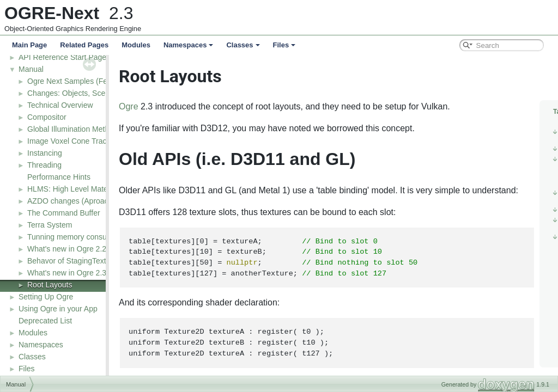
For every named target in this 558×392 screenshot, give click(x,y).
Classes (243, 45)
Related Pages (84, 45)
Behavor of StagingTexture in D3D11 (89, 261)
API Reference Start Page (62, 57)
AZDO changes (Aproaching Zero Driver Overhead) (114, 201)
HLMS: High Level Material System (86, 189)
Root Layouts (50, 285)
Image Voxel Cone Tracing (72, 141)
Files (284, 45)
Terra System (50, 225)
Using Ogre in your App (58, 309)
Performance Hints (59, 177)
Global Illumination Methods (74, 129)
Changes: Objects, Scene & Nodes (86, 93)
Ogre (156, 106)
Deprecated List (45, 321)
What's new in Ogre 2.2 (67, 249)
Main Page (29, 45)
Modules (136, 45)
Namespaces (189, 45)
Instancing (45, 153)
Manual (31, 69)
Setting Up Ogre (46, 297)
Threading (44, 165)
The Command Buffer (64, 213)
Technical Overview (60, 105)
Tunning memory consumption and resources (104, 237)
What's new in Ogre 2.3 (67, 273)
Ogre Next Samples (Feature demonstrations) (104, 81)
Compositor (47, 117)
